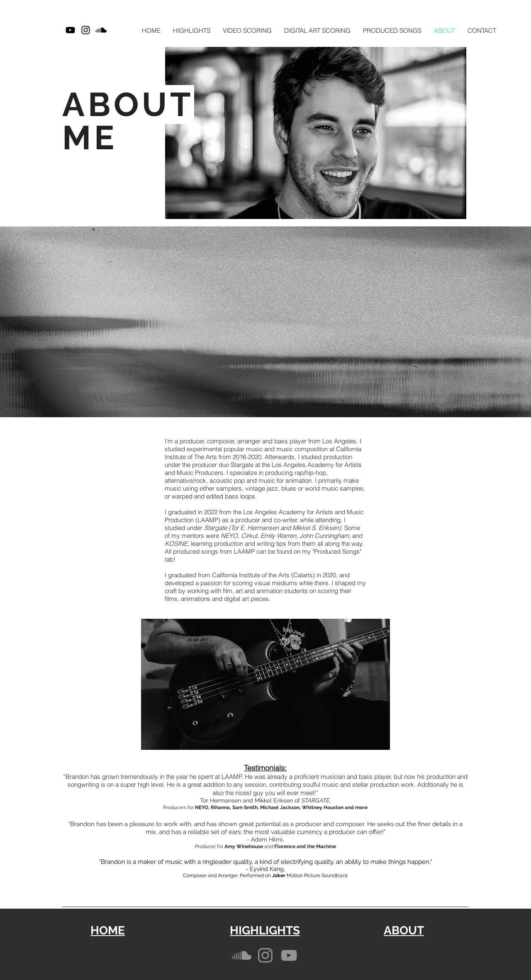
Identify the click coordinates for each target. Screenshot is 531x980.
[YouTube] (289, 955)
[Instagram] (265, 955)
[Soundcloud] (242, 955)
